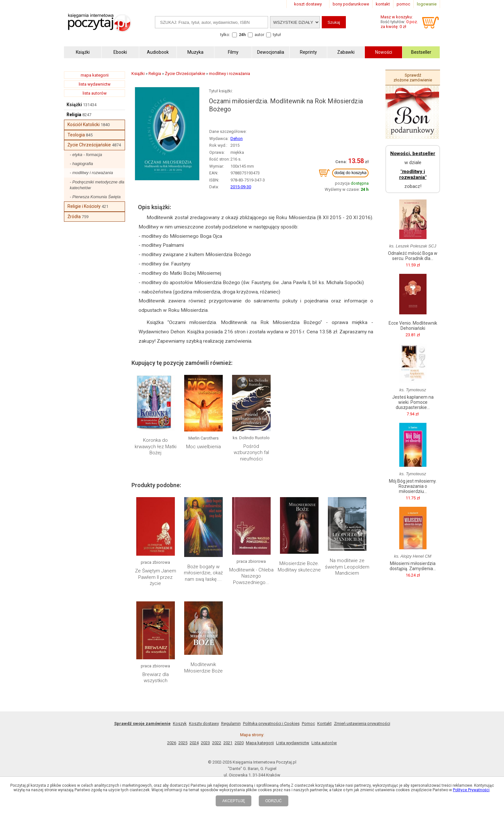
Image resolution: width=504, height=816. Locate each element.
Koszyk (180, 723)
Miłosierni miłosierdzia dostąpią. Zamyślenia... (413, 566)
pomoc (403, 4)
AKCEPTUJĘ (234, 801)
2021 (228, 743)
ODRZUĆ (273, 801)
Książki (74, 105)
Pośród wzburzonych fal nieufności (251, 453)
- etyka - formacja (86, 155)
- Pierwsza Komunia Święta (95, 197)
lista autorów (95, 93)
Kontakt (324, 723)
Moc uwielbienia (203, 447)
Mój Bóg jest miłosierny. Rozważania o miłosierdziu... (413, 486)
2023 (205, 743)
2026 (172, 743)
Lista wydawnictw (293, 743)
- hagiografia (81, 164)
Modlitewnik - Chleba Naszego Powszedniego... (251, 576)
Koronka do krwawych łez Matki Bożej (156, 446)
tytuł (277, 35)
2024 (194, 743)
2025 (183, 743)
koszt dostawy (308, 4)
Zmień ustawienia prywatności (362, 723)
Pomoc (308, 723)
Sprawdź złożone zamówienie (413, 78)
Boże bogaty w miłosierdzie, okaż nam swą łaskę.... (203, 573)
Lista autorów (324, 743)
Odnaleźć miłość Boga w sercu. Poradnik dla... (413, 256)
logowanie (427, 4)
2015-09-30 (241, 187)
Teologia (76, 135)
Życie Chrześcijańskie (89, 145)
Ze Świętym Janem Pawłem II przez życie (156, 577)
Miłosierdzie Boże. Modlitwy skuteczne (299, 567)
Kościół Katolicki (84, 125)
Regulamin (231, 723)
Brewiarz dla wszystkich (156, 678)
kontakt (383, 4)
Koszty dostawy (204, 723)
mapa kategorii (95, 75)
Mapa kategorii (260, 743)
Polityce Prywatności (471, 790)
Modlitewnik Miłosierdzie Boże (203, 668)
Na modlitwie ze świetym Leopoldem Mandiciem (347, 567)
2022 (217, 743)
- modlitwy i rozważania (91, 173)
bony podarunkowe (351, 4)
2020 (239, 743)
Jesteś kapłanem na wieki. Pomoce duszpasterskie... (413, 402)
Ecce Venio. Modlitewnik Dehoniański (413, 326)
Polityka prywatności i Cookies (271, 723)
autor (259, 35)
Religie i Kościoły (84, 206)
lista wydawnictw (95, 84)
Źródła (74, 217)
